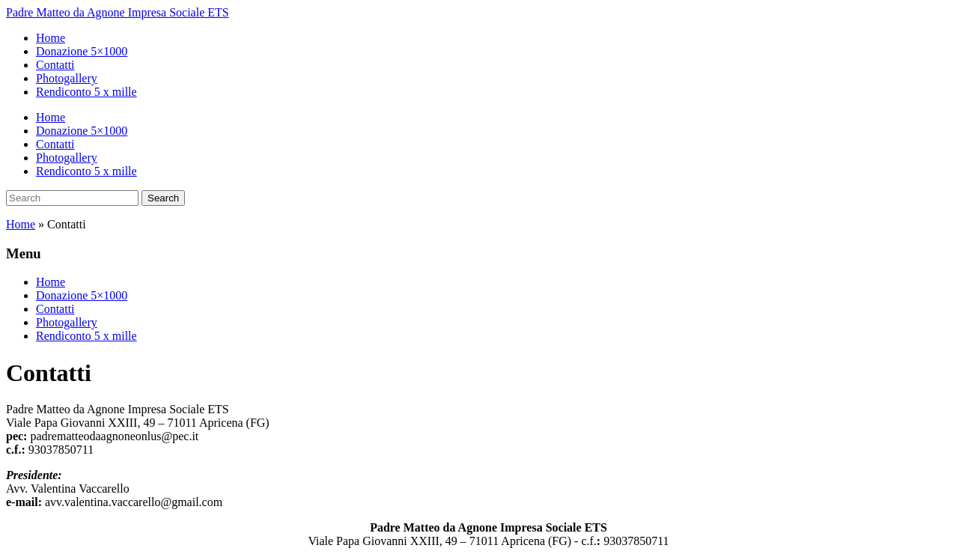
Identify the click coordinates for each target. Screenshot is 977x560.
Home (51, 38)
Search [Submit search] (163, 198)
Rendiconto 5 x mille (86, 92)
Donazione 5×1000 (82, 51)
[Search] (72, 198)
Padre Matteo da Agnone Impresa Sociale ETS (118, 12)
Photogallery (67, 78)
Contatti (55, 65)
